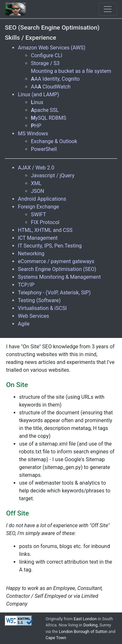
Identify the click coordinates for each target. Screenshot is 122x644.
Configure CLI (47, 55)
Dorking (90, 625)
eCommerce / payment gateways (56, 261)
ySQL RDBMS (48, 118)
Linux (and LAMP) (39, 94)
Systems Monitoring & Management (59, 277)
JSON (38, 191)
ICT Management (38, 238)
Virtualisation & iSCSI (42, 308)
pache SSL (45, 110)
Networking (31, 254)
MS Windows (33, 134)
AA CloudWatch (51, 87)
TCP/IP (26, 285)
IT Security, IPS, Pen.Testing (50, 246)
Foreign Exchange (38, 207)
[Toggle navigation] (108, 9)
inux (37, 102)
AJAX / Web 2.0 (36, 168)
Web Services (34, 316)
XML (36, 183)
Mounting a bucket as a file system (71, 71)
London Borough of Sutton (83, 631)
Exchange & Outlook (54, 141)
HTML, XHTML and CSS (45, 230)
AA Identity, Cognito (55, 79)
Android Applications (42, 199)
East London (85, 619)
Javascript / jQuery (53, 175)
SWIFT (39, 215)
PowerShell (44, 149)
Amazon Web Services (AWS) (52, 48)
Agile (24, 324)
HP (36, 126)
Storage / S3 (45, 63)
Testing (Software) (39, 300)
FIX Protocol (45, 222)
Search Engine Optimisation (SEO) (57, 269)
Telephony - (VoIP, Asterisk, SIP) (54, 293)
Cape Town (56, 638)
